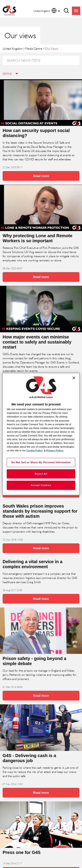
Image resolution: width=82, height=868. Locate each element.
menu (76, 11)
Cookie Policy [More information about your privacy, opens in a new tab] (35, 450)
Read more (41, 176)
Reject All (41, 474)
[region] (41, 434)
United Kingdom (13, 48)
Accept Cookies (41, 485)
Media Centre (34, 48)
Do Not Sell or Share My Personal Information (41, 462)
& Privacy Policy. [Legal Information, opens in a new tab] (54, 450)
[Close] (74, 378)
